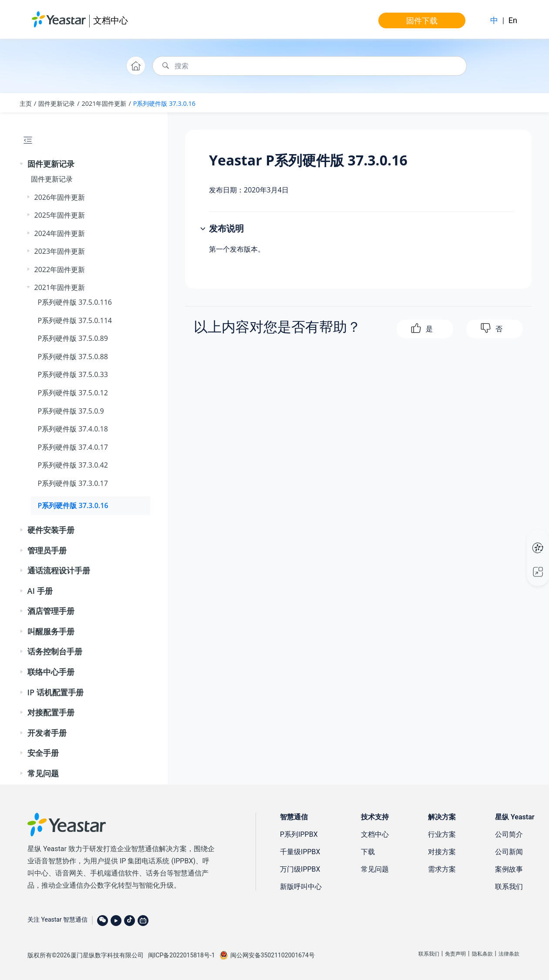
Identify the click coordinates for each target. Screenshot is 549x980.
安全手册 (43, 753)
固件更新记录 (57, 103)
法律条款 (509, 954)
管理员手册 (47, 550)
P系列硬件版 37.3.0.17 (73, 483)
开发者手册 (47, 733)
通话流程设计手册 (59, 570)
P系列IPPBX (299, 834)
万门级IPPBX (300, 869)
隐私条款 (482, 954)
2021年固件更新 (104, 103)
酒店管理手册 (51, 611)
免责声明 (455, 954)
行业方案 (442, 834)
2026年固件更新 (60, 197)
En (513, 20)
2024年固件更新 (60, 233)
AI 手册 (40, 591)
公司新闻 (509, 852)
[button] (22, 164)
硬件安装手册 (51, 530)
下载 (368, 852)
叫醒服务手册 (51, 631)
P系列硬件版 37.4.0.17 (73, 447)
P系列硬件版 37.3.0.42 (73, 465)
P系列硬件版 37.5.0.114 (75, 320)
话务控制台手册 (55, 651)
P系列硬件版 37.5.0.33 (73, 374)
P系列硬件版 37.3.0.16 (164, 103)
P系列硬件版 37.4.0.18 (73, 429)
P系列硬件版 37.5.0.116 (75, 302)
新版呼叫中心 (301, 887)
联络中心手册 (51, 672)
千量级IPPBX (300, 852)
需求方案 (442, 869)
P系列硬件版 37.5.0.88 (73, 357)
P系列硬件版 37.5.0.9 (71, 411)
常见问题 (43, 773)
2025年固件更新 (60, 215)
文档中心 (111, 20)
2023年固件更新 (60, 251)
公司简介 (509, 834)
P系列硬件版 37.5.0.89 (73, 338)
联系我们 (509, 887)
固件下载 (422, 20)
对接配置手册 (51, 712)
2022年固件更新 (60, 269)
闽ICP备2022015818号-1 (182, 955)
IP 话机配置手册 (56, 692)
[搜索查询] (310, 66)
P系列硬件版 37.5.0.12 (73, 393)
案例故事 (509, 869)
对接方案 (442, 852)
